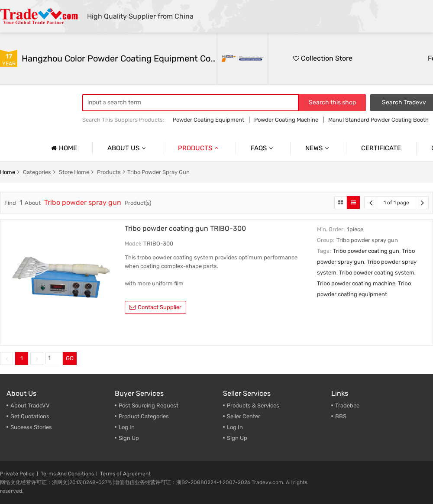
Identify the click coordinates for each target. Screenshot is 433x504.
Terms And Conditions (67, 474)
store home (74, 172)
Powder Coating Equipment (208, 120)
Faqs (263, 148)
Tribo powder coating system (377, 273)
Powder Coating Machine (286, 120)
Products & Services (253, 405)
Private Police (17, 474)
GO (70, 358)
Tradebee (347, 405)
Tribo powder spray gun (158, 172)
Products (199, 148)
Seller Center (244, 416)
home (8, 172)
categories (37, 172)
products (109, 172)
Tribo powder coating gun (366, 251)
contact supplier (155, 307)
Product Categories (144, 416)
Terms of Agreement (125, 474)
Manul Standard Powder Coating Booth (378, 120)
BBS (341, 416)
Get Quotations (30, 416)
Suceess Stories (31, 427)
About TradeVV (30, 405)
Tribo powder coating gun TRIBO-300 (185, 228)
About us (128, 148)
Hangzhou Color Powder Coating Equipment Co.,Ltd (119, 58)
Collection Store (323, 58)
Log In (127, 427)
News (318, 148)
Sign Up (237, 438)
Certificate (381, 148)
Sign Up (129, 438)
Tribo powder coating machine (356, 283)
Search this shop (332, 102)
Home (63, 148)
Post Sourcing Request (149, 405)
